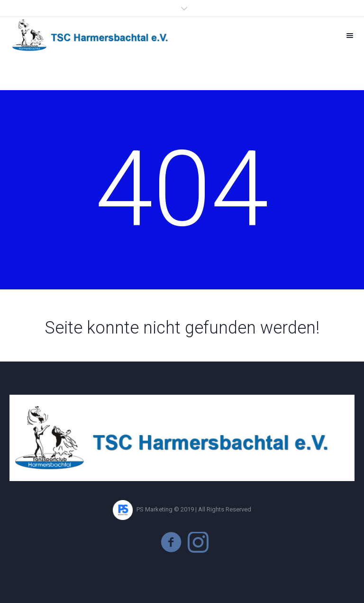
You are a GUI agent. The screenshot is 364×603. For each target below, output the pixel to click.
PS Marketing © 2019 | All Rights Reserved (182, 509)
